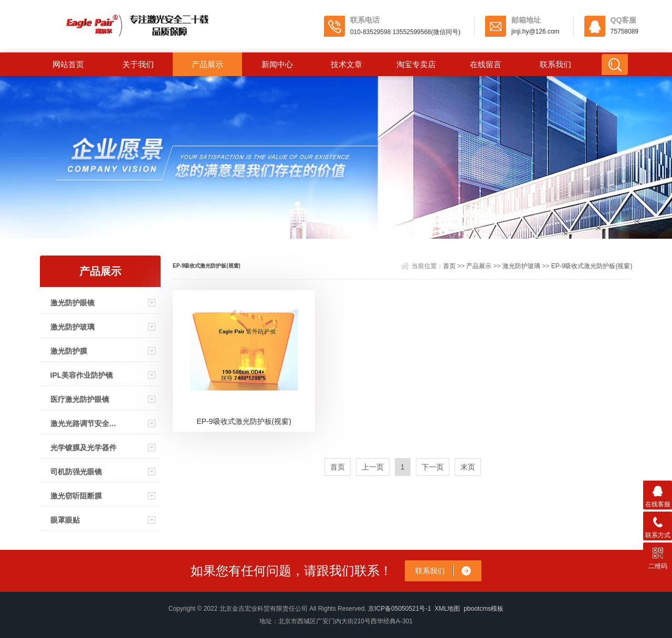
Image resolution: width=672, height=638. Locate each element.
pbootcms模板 (484, 609)
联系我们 (555, 64)
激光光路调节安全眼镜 (83, 423)
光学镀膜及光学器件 (83, 448)
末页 (468, 467)
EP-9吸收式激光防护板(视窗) (592, 266)
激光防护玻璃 (72, 327)
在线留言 (486, 64)
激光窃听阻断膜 (76, 496)
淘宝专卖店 (416, 64)
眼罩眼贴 (65, 520)
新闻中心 (277, 64)
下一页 (433, 467)
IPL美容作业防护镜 (82, 375)
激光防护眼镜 (72, 303)
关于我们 (138, 64)
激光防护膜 (69, 351)
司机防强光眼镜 (76, 472)
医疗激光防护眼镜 (80, 399)
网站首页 (68, 64)
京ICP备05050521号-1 (400, 609)
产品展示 (207, 64)
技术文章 (346, 64)
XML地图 (448, 609)
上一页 (373, 467)
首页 (449, 266)
